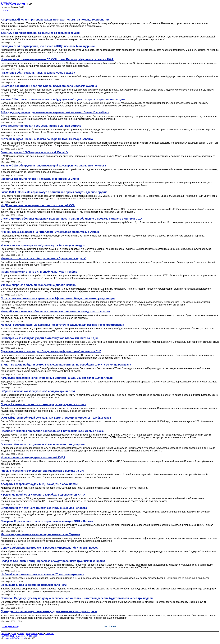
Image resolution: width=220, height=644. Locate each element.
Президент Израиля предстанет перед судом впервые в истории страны (49, 611)
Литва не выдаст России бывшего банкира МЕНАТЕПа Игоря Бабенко (47, 139)
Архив (21, 634)
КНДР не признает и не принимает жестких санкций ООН (38, 205)
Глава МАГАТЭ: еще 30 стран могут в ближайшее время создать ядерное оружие (54, 192)
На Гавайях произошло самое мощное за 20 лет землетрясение (42, 574)
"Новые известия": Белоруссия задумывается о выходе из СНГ (43, 471)
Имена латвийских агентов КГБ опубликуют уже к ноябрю (39, 272)
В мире (5, 10)
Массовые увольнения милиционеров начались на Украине (40, 534)
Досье (13, 634)
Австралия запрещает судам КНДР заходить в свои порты (39, 484)
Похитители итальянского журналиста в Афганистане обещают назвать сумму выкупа (58, 298)
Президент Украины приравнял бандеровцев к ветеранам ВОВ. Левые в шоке (52, 431)
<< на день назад (10, 626)
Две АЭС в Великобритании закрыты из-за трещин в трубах (40, 33)
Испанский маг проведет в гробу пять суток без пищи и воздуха (43, 245)
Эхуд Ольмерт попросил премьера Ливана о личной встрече (41, 126)
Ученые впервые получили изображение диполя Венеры (38, 285)
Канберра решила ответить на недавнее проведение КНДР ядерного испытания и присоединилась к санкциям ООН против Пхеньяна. (74, 488)
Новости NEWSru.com (14, 638)
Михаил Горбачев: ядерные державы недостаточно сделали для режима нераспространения (62, 325)
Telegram (50, 634)
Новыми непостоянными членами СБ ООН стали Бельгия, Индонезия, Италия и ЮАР (57, 59)
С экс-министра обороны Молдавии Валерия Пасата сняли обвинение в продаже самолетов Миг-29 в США (71, 219)
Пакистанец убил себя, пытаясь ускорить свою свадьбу (38, 73)
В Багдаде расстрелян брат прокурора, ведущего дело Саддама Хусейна (49, 86)
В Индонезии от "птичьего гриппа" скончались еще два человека (44, 508)
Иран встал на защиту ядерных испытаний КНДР (33, 457)
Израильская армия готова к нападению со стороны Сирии (40, 179)
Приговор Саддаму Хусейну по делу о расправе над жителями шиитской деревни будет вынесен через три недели (77, 598)
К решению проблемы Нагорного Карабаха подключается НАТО (43, 495)
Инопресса (32, 636)
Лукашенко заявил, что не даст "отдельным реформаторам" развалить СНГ (51, 351)
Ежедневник (32, 634)
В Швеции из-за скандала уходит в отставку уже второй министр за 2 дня (49, 338)
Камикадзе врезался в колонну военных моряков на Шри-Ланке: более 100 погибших (57, 378)
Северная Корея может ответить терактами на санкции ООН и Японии (47, 521)
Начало (5, 634)
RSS (42, 634)
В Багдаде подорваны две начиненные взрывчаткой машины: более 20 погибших (55, 112)
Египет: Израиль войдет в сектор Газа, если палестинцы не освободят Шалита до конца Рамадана (66, 365)
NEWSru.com (13, 4)
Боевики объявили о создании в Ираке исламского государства (43, 444)
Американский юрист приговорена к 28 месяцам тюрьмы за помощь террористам (55, 20)
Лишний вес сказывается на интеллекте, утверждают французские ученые (50, 232)
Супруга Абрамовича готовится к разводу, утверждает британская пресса (49, 548)
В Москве (20, 636)
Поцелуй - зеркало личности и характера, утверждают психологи (44, 404)
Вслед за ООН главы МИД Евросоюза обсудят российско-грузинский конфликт (53, 561)
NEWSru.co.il (8, 636)
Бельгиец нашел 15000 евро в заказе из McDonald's (35, 152)
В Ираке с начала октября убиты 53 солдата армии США (38, 391)
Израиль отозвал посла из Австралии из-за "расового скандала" (43, 258)
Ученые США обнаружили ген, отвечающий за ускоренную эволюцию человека (53, 166)
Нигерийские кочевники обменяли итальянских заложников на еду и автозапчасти (55, 312)
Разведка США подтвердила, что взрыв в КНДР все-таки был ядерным (48, 46)
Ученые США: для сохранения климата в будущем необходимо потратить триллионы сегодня (63, 99)
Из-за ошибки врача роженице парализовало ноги (34, 585)
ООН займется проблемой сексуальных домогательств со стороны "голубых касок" (56, 418)
